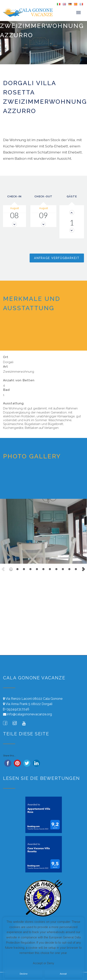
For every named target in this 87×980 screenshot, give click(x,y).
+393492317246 (17, 709)
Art (5, 367)
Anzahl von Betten (19, 380)
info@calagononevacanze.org (30, 714)
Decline (24, 974)
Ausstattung (13, 403)
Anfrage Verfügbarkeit (57, 258)
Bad (6, 390)
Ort (6, 357)
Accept (63, 974)
